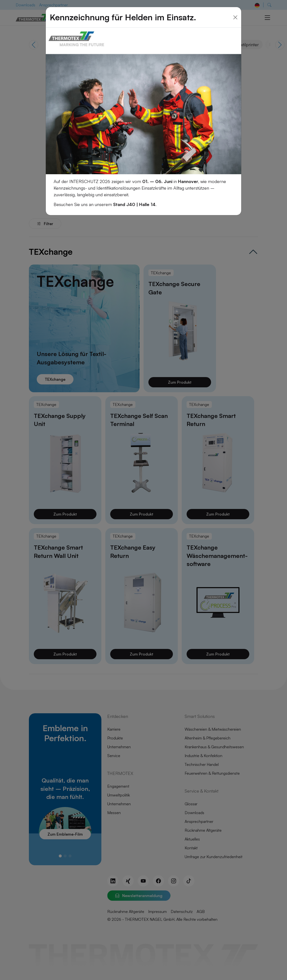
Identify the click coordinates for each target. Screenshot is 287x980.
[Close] (235, 12)
